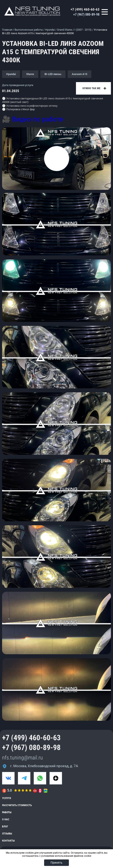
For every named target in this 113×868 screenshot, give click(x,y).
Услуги (7, 798)
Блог (5, 826)
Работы (7, 812)
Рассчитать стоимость (17, 805)
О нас (6, 819)
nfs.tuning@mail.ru (22, 758)
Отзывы (7, 834)
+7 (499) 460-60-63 (85, 9)
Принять (56, 863)
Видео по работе (38, 119)
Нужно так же (91, 88)
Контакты (8, 841)
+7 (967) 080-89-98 (86, 14)
